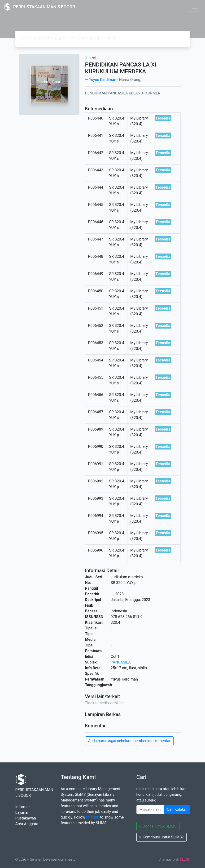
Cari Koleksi (177, 809)
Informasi (23, 807)
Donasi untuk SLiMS (158, 826)
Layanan (22, 812)
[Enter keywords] (150, 810)
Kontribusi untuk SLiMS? (162, 837)
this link (93, 817)
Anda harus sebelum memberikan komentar (129, 741)
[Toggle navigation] (195, 7)
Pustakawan (26, 818)
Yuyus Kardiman (102, 80)
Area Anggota (27, 824)
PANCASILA (121, 662)
